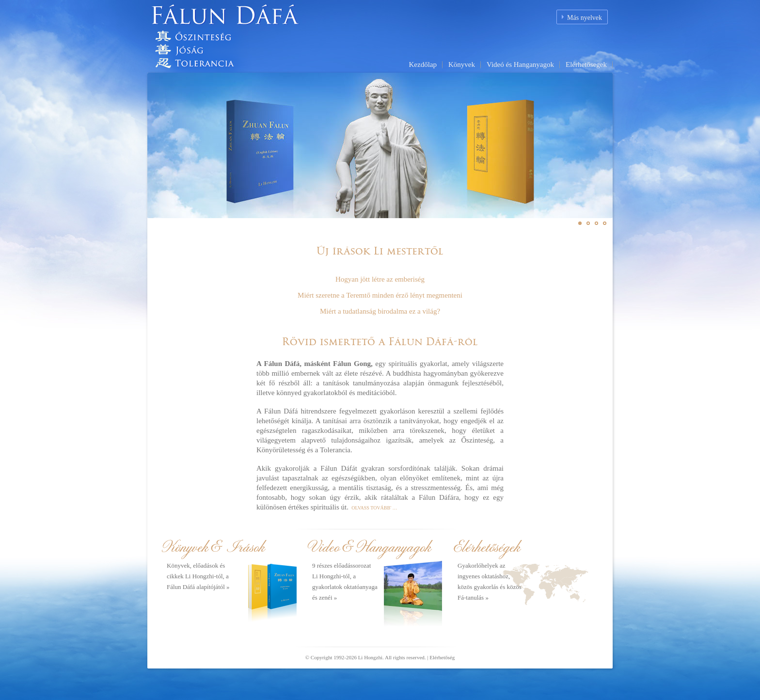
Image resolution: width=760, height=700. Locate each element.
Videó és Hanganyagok (520, 64)
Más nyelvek (585, 18)
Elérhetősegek (586, 64)
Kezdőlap (422, 64)
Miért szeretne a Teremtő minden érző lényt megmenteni (380, 295)
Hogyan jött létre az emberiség (380, 279)
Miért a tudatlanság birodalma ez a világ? (380, 311)
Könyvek (462, 64)
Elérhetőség (442, 657)
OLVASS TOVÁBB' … (374, 508)
